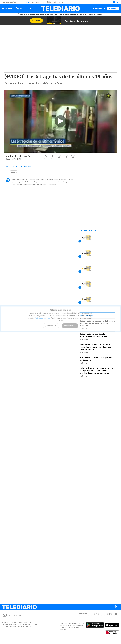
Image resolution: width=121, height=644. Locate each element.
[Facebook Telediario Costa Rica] (90, 618)
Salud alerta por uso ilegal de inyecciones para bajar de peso (95, 341)
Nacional (32, 14)
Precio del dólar (47, 2)
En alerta (54, 14)
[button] (45, 163)
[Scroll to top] (116, 611)
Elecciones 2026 (43, 14)
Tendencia (74, 14)
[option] (60, 127)
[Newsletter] (118, 3)
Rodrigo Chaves (59, 2)
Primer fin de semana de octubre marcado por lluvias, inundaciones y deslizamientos (97, 352)
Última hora (22, 14)
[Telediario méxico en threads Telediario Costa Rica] (109, 618)
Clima (38, 2)
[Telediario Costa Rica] (60, 9)
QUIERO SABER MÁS (51, 322)
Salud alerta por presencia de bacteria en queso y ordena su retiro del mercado (97, 329)
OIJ (33, 2)
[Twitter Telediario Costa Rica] (96, 618)
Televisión (91, 14)
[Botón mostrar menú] (8, 9)
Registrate (113, 9)
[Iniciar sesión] (114, 2)
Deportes (83, 14)
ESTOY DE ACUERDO (70, 322)
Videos (99, 14)
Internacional (64, 14)
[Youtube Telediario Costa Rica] (116, 618)
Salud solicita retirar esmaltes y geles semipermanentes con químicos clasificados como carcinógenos (97, 375)
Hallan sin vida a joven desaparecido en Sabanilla (97, 363)
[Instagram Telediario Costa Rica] (103, 618)
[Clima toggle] (23, 9)
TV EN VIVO (97, 9)
